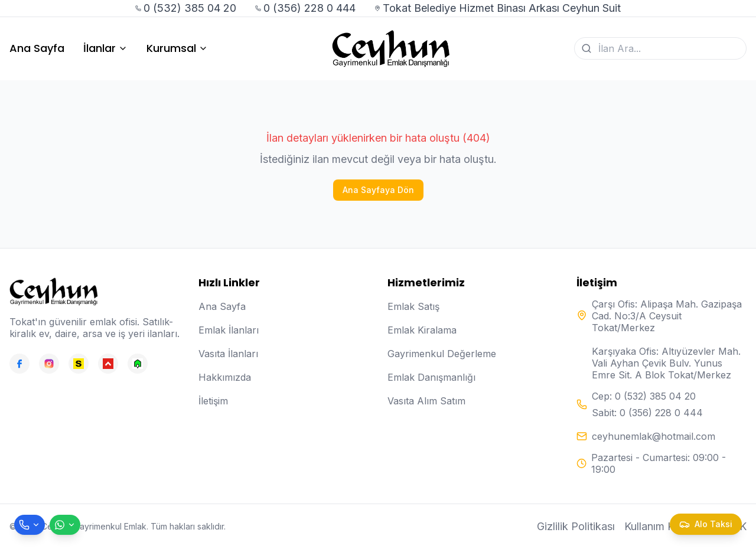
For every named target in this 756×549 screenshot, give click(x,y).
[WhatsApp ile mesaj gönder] (65, 525)
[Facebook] (19, 364)
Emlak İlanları (229, 330)
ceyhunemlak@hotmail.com (654, 436)
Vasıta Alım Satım (426, 401)
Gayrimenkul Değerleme (442, 354)
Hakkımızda (225, 377)
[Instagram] (49, 364)
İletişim (213, 401)
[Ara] (586, 48)
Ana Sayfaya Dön (378, 190)
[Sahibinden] (79, 364)
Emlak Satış (413, 306)
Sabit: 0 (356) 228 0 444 (647, 413)
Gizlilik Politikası (576, 526)
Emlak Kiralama (422, 330)
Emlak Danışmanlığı (431, 377)
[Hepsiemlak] (108, 364)
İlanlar (105, 48)
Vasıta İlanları (228, 354)
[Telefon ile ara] (30, 525)
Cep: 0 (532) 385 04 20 (644, 396)
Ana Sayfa (37, 48)
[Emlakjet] (138, 364)
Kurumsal (177, 48)
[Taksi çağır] (706, 524)
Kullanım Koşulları (667, 526)
